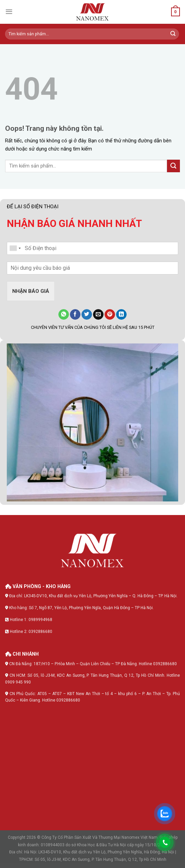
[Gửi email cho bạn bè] (98, 315)
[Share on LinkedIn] (121, 315)
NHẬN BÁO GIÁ (31, 291)
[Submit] (173, 34)
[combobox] (15, 248)
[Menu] (9, 12)
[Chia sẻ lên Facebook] (75, 315)
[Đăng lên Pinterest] (110, 315)
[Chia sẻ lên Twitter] (87, 315)
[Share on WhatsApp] (64, 315)
